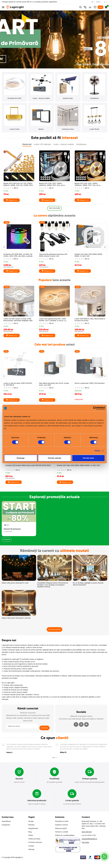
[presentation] (4, 176)
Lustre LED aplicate (42, 144)
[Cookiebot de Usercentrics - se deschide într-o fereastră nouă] (95, 408)
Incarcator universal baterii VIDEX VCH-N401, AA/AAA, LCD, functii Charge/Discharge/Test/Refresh (18, 255)
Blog (30, 832)
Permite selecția (54, 458)
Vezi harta (85, 842)
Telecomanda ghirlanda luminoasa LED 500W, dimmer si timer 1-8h (89, 255)
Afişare (98, 451)
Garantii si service (62, 825)
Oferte (31, 835)
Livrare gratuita (72, 801)
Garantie (19, 779)
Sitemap (31, 849)
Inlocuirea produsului (37, 801)
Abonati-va (44, 728)
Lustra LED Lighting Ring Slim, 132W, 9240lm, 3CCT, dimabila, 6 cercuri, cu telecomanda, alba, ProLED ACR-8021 (88, 320)
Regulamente (33, 828)
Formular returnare (35, 842)
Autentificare (6, 821)
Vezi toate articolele (54, 629)
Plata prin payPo (61, 828)
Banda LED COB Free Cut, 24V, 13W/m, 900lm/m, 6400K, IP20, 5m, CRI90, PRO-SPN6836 (54, 184)
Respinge (21, 458)
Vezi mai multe (55, 208)
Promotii (7, 540)
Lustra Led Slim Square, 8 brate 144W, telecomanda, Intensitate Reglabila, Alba (54, 320)
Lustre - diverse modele (63, 144)
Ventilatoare (81, 144)
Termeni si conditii (62, 832)
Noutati (31, 821)
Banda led (27, 144)
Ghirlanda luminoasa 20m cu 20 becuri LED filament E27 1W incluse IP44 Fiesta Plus (27, 466)
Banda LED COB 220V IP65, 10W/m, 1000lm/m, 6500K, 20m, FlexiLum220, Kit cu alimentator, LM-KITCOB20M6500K (18, 320)
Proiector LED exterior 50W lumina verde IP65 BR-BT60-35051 (80, 465)
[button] (52, 758)
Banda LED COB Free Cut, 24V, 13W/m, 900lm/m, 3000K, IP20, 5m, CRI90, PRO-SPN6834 (18, 184)
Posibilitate (54, 779)
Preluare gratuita (90, 779)
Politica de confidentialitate (65, 835)
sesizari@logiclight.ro (89, 839)
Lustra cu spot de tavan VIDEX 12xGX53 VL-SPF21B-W (18, 384)
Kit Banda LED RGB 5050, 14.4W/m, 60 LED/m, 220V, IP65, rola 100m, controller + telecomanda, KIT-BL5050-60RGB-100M (54, 255)
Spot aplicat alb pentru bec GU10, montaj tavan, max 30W (89, 384)
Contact (31, 846)
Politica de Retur (34, 839)
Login (100, 7)
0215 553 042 (87, 832)
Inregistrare (6, 825)
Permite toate (88, 458)
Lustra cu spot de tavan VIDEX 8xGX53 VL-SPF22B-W (53, 384)
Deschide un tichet (62, 821)
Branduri (31, 825)
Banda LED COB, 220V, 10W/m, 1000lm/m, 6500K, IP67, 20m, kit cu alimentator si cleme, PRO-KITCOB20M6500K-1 (87, 184)
